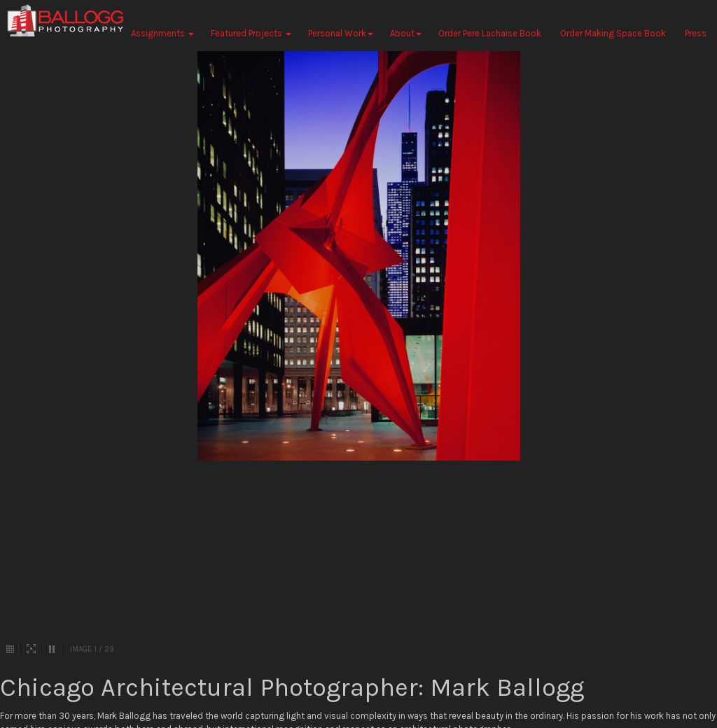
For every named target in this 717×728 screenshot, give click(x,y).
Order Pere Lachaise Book (490, 33)
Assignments (162, 33)
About (406, 33)
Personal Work (341, 33)
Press (696, 33)
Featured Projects (251, 33)
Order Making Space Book (613, 33)
